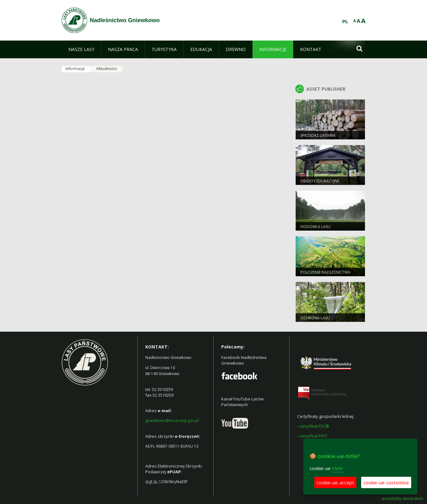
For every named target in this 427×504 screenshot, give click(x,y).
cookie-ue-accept (335, 482)
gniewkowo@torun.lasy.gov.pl (172, 421)
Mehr (338, 468)
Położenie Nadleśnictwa (325, 272)
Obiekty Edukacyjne (320, 181)
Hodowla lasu (315, 227)
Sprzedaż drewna (318, 135)
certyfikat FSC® (314, 426)
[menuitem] (81, 49)
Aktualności (107, 69)
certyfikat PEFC (314, 436)
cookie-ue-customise (386, 482)
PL (345, 22)
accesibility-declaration (402, 499)
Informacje (75, 69)
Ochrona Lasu (315, 318)
